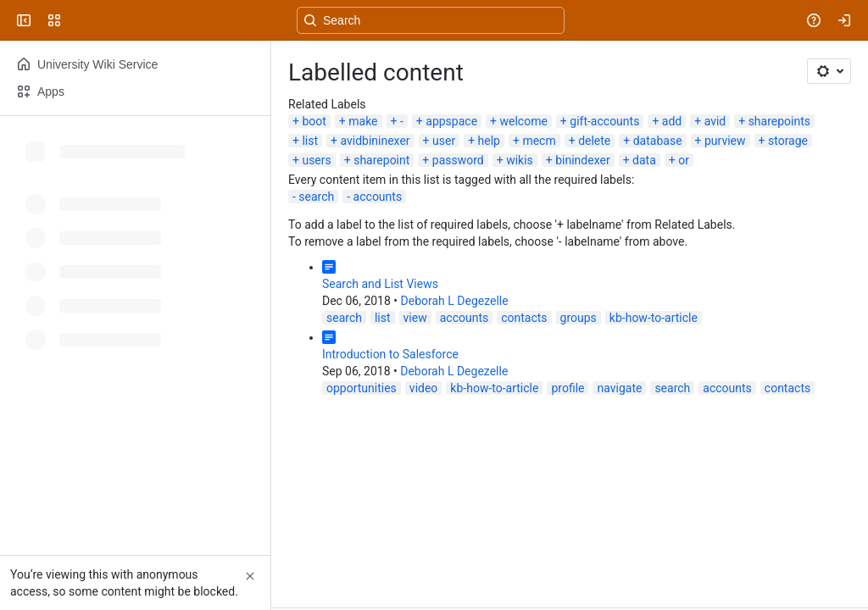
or (684, 160)
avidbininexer (375, 141)
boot (314, 121)
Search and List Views (380, 284)
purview (725, 141)
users (316, 160)
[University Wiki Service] (78, 20)
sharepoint (381, 160)
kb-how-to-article (654, 318)
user (444, 141)
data (644, 160)
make (363, 121)
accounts (378, 197)
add (672, 121)
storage (788, 141)
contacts (524, 318)
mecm (539, 141)
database (658, 141)
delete (594, 141)
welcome (523, 121)
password (458, 160)
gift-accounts (604, 121)
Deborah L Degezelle (455, 301)
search (316, 197)
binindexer (582, 160)
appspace (451, 121)
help (489, 141)
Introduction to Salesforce (390, 354)
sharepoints (779, 121)
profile (568, 388)
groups (579, 318)
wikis (520, 160)
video (424, 388)
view (415, 318)
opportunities (362, 388)
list (310, 141)
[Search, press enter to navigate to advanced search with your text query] (431, 20)
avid (715, 121)
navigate (619, 388)
